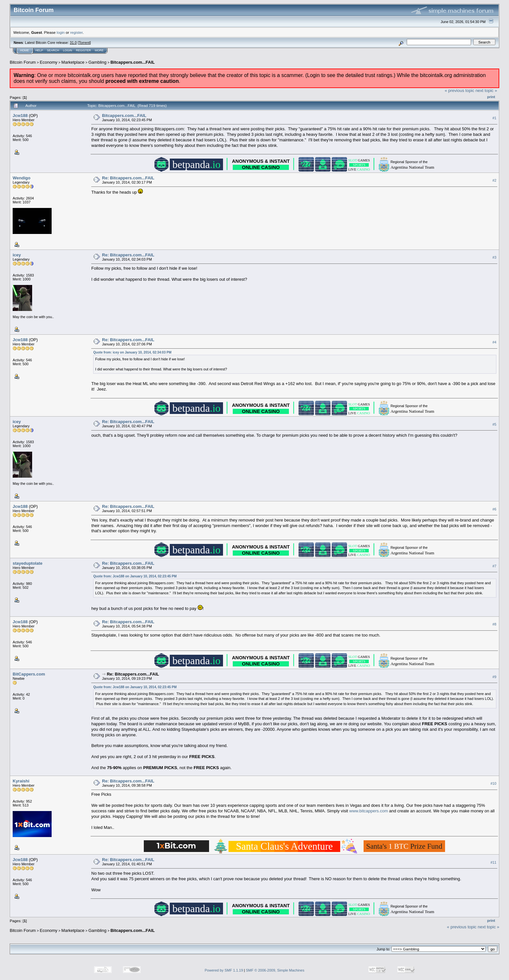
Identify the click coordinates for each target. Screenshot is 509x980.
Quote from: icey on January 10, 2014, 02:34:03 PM (132, 352)
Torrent (84, 43)
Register (83, 50)
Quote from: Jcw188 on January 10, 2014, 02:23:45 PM (135, 576)
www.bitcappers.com (369, 811)
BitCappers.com (29, 674)
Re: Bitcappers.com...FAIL (128, 178)
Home (25, 50)
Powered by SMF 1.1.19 (224, 970)
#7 (494, 566)
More (99, 50)
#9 (494, 677)
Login (68, 50)
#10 (493, 783)
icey (17, 255)
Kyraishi (21, 781)
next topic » (486, 90)
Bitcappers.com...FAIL (133, 62)
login (61, 32)
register (76, 32)
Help (39, 50)
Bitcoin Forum (23, 62)
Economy (49, 62)
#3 (494, 257)
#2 (494, 180)
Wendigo (22, 178)
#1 (494, 118)
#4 (494, 342)
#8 (494, 624)
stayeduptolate (28, 563)
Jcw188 (20, 116)
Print (491, 97)
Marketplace (73, 62)
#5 (494, 424)
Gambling (97, 62)
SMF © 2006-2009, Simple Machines (275, 970)
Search (53, 50)
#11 (493, 862)
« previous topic (459, 90)
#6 (494, 509)
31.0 (73, 43)
